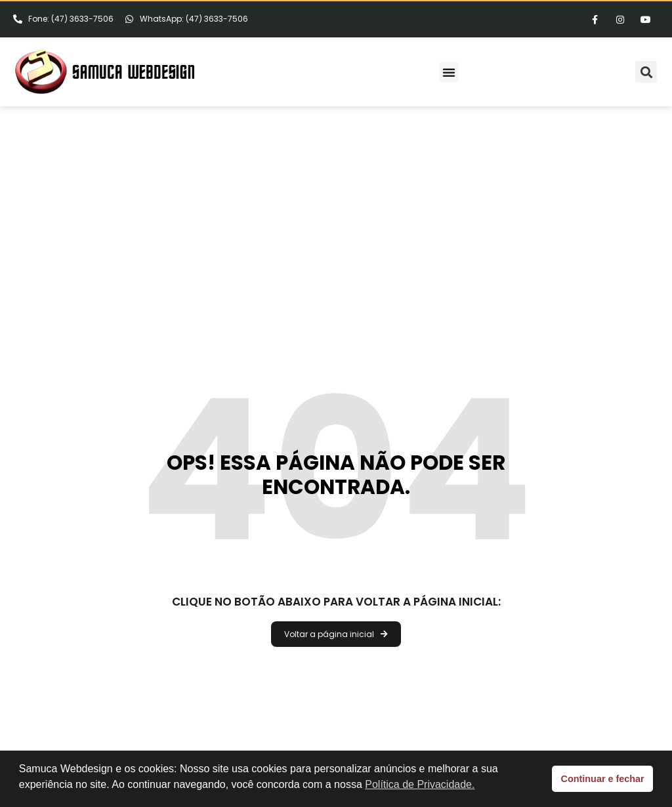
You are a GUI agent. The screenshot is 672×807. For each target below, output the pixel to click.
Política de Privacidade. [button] (420, 784)
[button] (449, 72)
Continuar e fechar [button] (603, 779)
